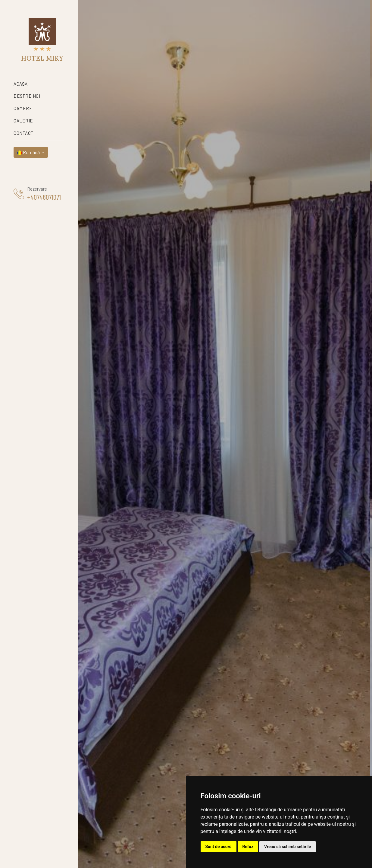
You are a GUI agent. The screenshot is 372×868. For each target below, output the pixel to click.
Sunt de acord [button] (219, 847)
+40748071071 (44, 197)
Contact (24, 133)
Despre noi (27, 96)
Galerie (23, 121)
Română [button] (29, 152)
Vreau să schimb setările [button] (288, 847)
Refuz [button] (248, 847)
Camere (23, 108)
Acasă (21, 84)
